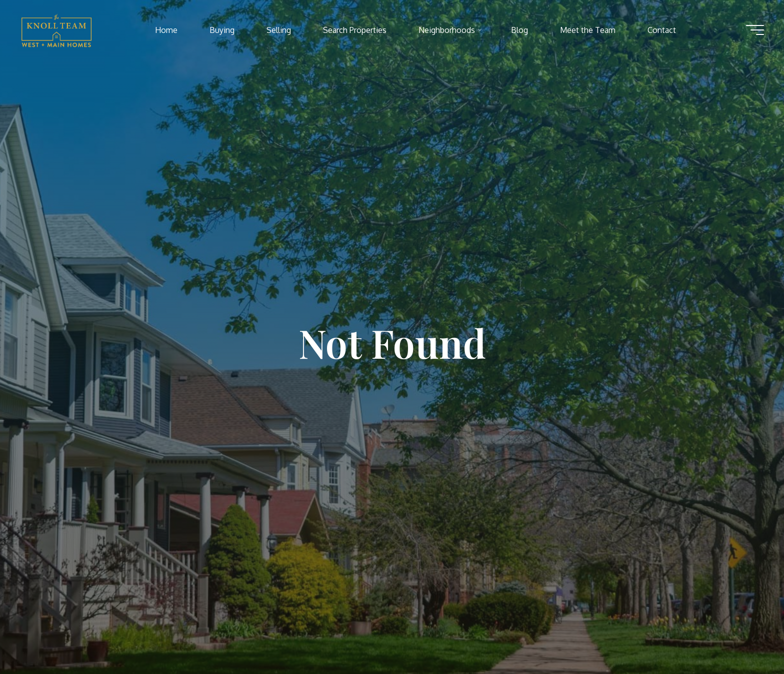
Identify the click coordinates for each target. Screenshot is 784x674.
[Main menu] (755, 30)
